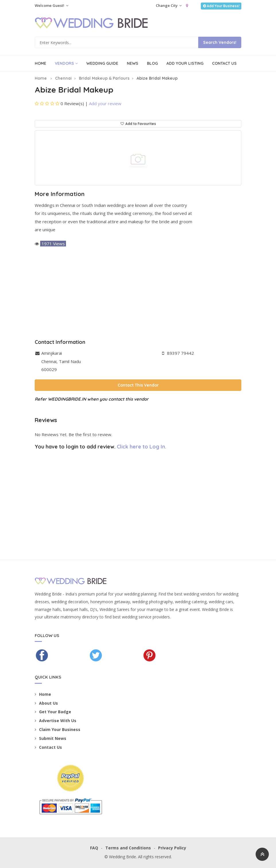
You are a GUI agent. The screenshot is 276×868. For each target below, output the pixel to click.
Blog (152, 63)
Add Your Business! (221, 6)
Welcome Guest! (51, 5)
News (133, 63)
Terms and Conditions (128, 848)
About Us (46, 703)
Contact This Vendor (138, 385)
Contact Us (224, 63)
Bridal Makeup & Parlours (104, 78)
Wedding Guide (102, 63)
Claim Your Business (58, 729)
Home (40, 63)
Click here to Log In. (141, 447)
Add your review (105, 103)
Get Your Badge (53, 712)
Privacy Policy (172, 848)
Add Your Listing (185, 63)
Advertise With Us (56, 721)
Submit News (50, 738)
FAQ (94, 848)
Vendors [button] (66, 63)
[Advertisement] (138, 293)
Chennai (63, 78)
